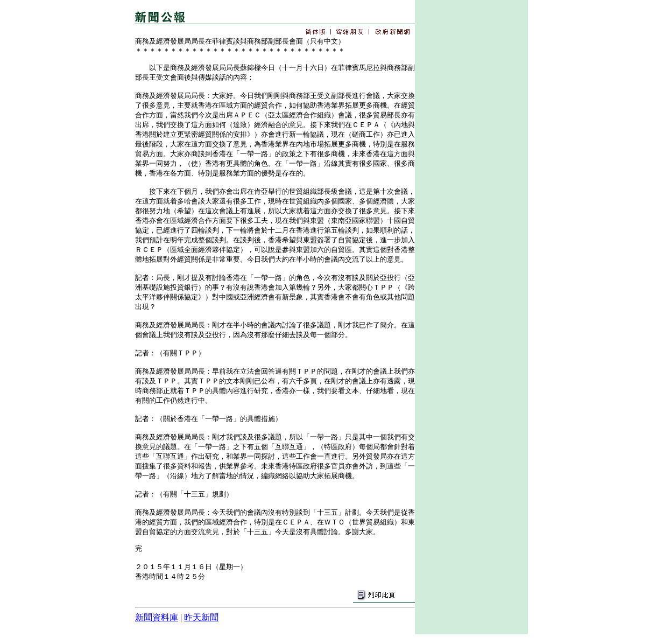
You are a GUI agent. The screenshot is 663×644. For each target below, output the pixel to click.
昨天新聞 (201, 617)
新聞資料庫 (157, 617)
